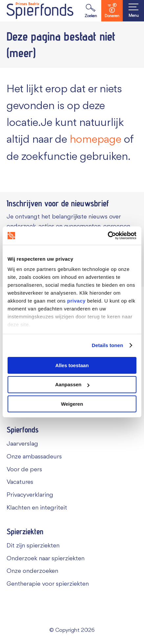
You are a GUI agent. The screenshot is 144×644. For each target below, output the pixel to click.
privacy (76, 301)
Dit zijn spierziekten (33, 546)
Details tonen (107, 345)
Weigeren (72, 404)
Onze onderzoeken (32, 571)
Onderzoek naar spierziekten (46, 559)
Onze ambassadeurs (34, 457)
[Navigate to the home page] (40, 11)
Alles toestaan (72, 365)
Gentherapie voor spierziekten (48, 584)
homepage (96, 140)
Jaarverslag (22, 444)
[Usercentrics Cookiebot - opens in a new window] (108, 236)
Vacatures (20, 482)
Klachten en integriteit (37, 508)
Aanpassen (72, 384)
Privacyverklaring (30, 495)
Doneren (112, 11)
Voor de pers (24, 470)
